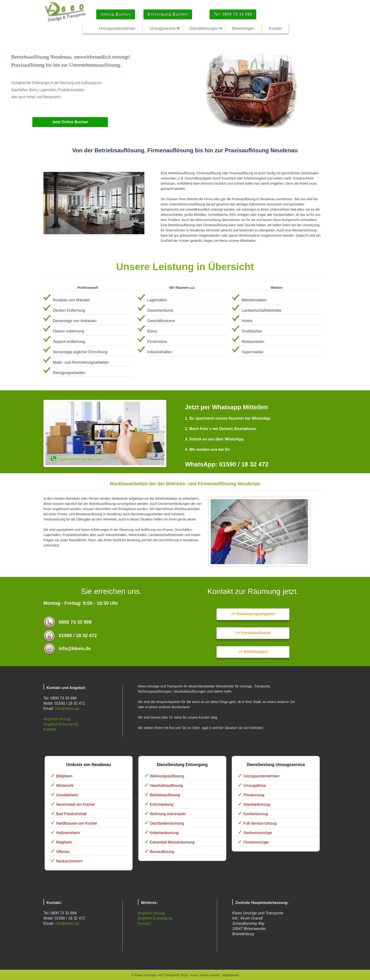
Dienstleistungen (204, 28)
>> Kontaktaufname (253, 633)
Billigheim (64, 776)
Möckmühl (65, 786)
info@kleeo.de (67, 709)
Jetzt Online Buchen (70, 122)
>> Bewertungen (253, 652)
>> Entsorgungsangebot (253, 614)
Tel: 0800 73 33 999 (233, 14)
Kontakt (50, 729)
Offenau (63, 852)
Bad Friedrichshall (71, 814)
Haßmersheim (68, 833)
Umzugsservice (162, 28)
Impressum (230, 975)
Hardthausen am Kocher (77, 823)
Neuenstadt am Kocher (76, 804)
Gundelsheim (67, 795)
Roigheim (64, 842)
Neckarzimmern (69, 861)
